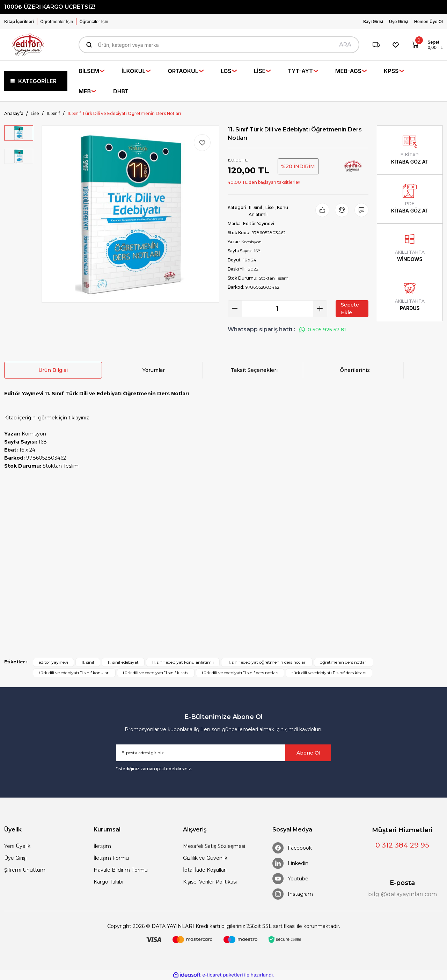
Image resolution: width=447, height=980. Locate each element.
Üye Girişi (15, 858)
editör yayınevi (53, 662)
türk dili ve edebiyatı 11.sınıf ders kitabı (329, 673)
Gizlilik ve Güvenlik (205, 858)
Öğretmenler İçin (57, 21)
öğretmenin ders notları (344, 662)
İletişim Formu (111, 858)
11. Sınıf (255, 207)
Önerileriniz (355, 370)
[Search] (219, 45)
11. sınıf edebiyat (123, 662)
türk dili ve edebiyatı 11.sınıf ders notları (240, 673)
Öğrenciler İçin (94, 21)
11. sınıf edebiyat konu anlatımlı (183, 662)
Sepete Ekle (350, 309)
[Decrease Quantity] (235, 309)
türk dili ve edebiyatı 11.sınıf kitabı (156, 673)
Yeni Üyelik (17, 846)
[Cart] (425, 45)
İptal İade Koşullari (205, 870)
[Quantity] (277, 309)
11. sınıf (88, 662)
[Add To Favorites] (202, 143)
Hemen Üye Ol (428, 21)
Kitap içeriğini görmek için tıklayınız (47, 418)
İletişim (102, 846)
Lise (270, 207)
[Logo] (28, 45)
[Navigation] (36, 81)
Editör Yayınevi (259, 224)
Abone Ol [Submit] (308, 753)
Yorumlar (154, 370)
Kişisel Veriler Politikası (210, 882)
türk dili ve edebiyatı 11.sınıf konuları (74, 673)
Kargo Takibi (108, 882)
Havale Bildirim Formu (121, 870)
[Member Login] (375, 22)
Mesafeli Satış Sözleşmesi (214, 846)
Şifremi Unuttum (25, 870)
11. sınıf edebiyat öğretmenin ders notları (267, 662)
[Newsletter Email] (223, 753)
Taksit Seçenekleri (254, 370)
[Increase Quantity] (320, 309)
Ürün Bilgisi (53, 370)
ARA (345, 45)
